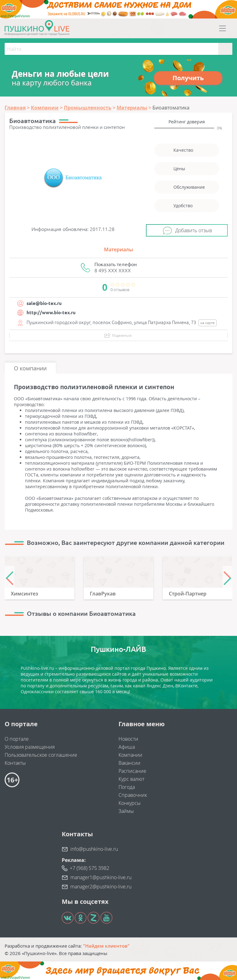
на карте (208, 323)
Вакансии (129, 763)
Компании (130, 755)
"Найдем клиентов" (106, 946)
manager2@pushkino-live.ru (101, 887)
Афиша (127, 747)
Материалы (118, 249)
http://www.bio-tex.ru (51, 313)
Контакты (15, 763)
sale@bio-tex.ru (44, 303)
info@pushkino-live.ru (94, 849)
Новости (128, 739)
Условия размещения (30, 747)
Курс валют (131, 779)
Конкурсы (130, 803)
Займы (126, 811)
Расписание (132, 771)
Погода (127, 787)
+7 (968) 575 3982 (89, 868)
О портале (17, 739)
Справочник (133, 795)
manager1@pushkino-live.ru (101, 877)
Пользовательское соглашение (41, 755)
